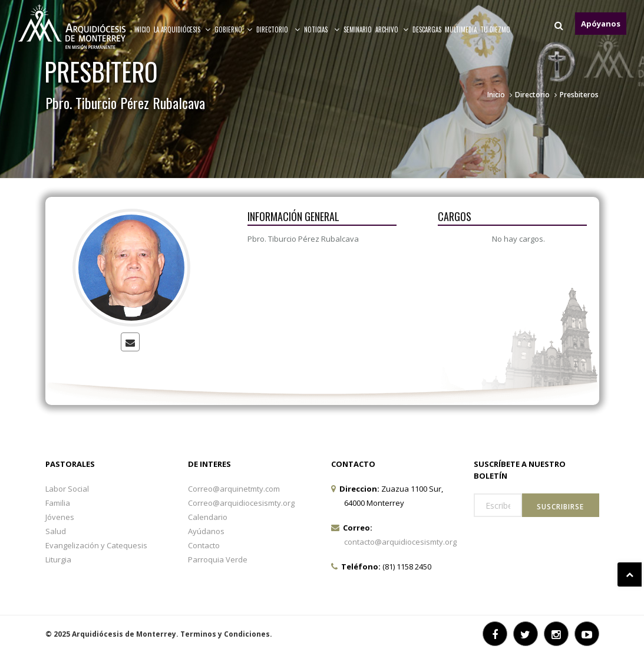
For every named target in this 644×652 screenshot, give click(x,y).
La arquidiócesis (182, 29)
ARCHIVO (392, 29)
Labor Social (67, 489)
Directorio (278, 29)
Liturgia (58, 559)
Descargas (427, 29)
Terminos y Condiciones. (226, 634)
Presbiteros (579, 95)
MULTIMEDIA (461, 29)
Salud (56, 531)
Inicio (142, 29)
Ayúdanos (206, 531)
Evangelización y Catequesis (96, 545)
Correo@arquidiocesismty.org (241, 503)
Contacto (204, 545)
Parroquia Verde (218, 559)
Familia (58, 503)
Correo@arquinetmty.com (234, 489)
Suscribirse (560, 507)
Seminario (358, 29)
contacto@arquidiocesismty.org (400, 542)
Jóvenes (60, 517)
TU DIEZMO (495, 29)
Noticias (322, 29)
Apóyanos (601, 24)
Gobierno (234, 29)
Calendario (208, 517)
